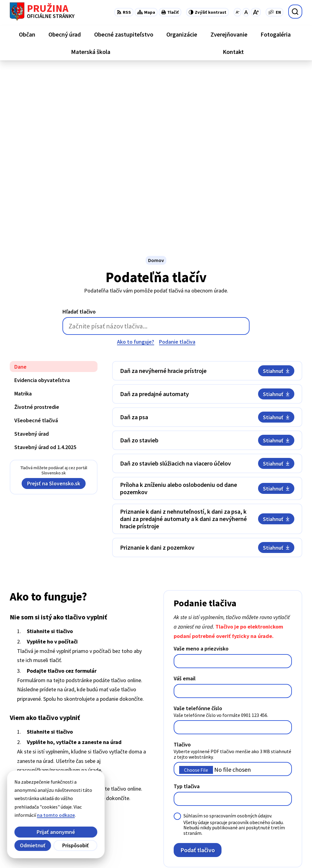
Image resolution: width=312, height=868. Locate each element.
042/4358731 (269, 809)
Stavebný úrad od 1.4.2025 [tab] (45, 276)
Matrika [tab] (23, 222)
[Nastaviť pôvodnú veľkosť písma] (246, 12)
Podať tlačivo (198, 679)
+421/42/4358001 (274, 802)
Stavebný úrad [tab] (32, 262)
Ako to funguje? (136, 170)
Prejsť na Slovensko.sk (54, 312)
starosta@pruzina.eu (279, 824)
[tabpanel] (207, 288)
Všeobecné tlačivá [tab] (36, 249)
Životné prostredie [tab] (37, 236)
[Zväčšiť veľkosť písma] (256, 12)
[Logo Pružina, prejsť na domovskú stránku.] (42, 12)
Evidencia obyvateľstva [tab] (42, 209)
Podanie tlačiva (177, 170)
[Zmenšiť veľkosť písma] (238, 12)
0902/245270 (269, 817)
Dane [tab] (20, 195)
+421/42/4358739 (274, 795)
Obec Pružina (166, 852)
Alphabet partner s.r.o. (89, 852)
